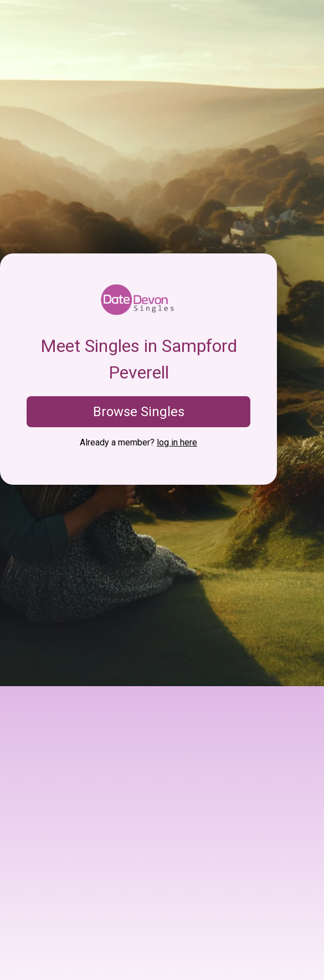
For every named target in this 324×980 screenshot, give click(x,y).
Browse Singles (139, 412)
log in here (177, 442)
